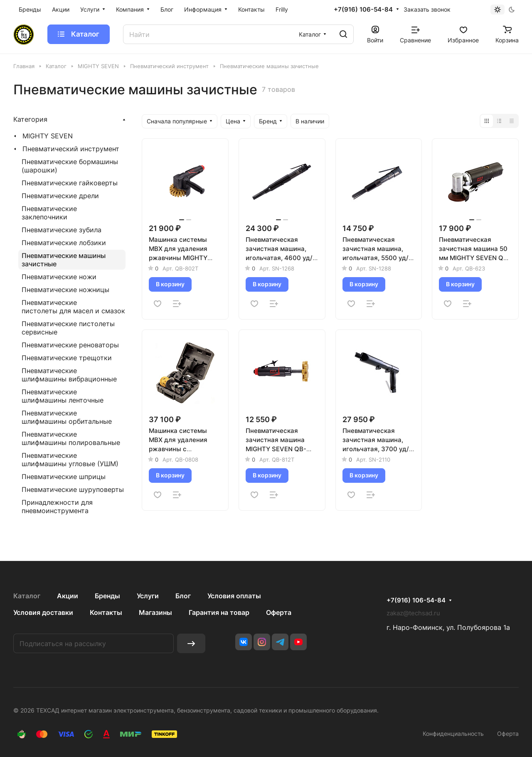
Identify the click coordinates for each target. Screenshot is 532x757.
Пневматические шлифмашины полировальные (71, 438)
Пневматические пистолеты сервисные (68, 328)
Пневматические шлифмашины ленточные (63, 396)
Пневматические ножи (59, 277)
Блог (183, 596)
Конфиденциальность (453, 734)
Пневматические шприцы (64, 477)
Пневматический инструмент (71, 149)
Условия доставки (43, 612)
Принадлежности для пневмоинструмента (57, 506)
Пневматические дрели (60, 196)
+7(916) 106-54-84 (363, 10)
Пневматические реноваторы (70, 345)
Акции (68, 596)
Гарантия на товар (219, 612)
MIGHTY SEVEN (48, 136)
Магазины (155, 612)
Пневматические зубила (62, 230)
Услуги (148, 596)
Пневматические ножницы (65, 290)
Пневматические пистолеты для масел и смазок (73, 307)
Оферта (279, 612)
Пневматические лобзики (64, 243)
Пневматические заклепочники (49, 213)
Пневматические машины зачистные (64, 260)
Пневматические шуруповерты (73, 489)
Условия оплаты (234, 596)
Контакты (106, 612)
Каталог (27, 596)
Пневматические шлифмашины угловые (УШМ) (70, 460)
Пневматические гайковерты (70, 183)
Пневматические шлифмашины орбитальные (67, 417)
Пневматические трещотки (67, 358)
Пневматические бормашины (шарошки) (70, 166)
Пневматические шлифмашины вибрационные (69, 375)
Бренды (107, 596)
